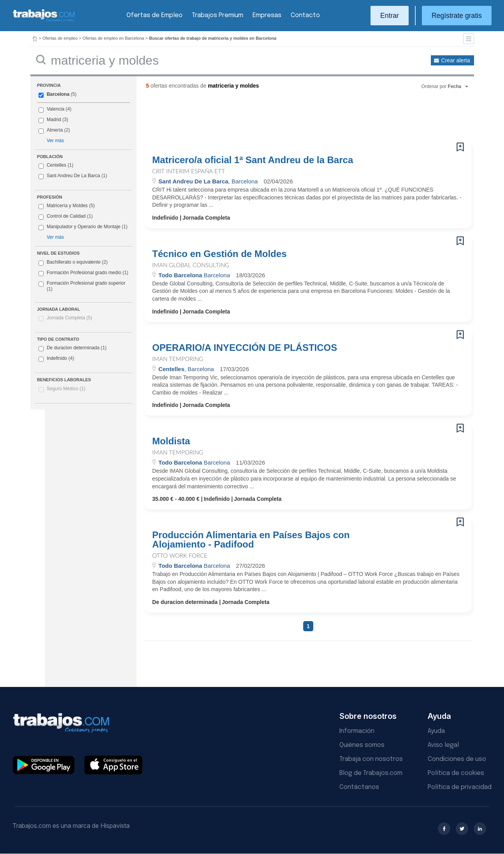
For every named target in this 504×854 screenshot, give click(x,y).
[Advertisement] (292, 119)
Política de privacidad (460, 787)
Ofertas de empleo (60, 38)
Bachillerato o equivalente (73, 262)
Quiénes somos (362, 745)
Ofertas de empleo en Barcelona (113, 38)
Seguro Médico (66, 389)
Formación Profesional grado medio (83, 273)
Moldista (171, 441)
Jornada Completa (69, 318)
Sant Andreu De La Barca (73, 176)
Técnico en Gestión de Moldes (219, 254)
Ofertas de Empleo (155, 15)
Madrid (54, 120)
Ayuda (436, 731)
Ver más (55, 141)
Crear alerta (456, 60)
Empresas (267, 15)
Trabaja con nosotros (371, 759)
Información (357, 731)
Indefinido (56, 359)
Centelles (56, 165)
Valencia (56, 109)
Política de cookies (456, 773)
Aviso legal (443, 745)
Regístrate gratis (457, 16)
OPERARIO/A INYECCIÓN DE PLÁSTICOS (245, 348)
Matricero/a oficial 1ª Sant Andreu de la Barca (253, 160)
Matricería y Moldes (67, 206)
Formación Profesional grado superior (82, 286)
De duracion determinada (73, 348)
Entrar (390, 16)
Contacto (305, 15)
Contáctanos (359, 787)
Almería (55, 130)
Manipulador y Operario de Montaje (84, 227)
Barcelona (58, 94)
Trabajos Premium (218, 15)
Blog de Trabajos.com (371, 773)
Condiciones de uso (457, 759)
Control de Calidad (66, 216)
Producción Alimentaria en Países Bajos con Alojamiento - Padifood (251, 540)
